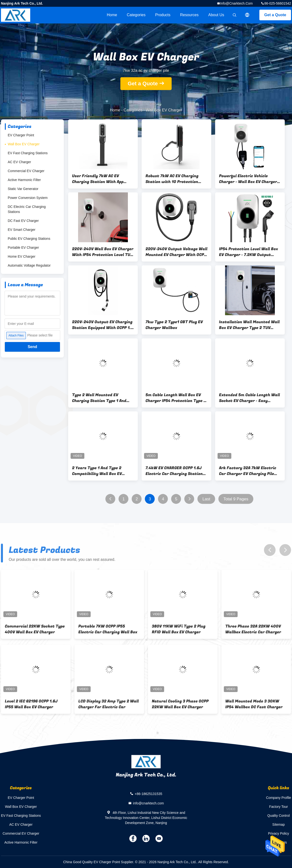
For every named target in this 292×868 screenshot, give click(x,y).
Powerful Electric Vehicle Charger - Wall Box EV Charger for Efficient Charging (248, 179)
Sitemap (279, 824)
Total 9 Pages (236, 499)
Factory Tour (278, 807)
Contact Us (279, 842)
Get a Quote (275, 15)
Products (163, 15)
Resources (189, 15)
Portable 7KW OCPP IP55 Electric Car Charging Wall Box (108, 629)
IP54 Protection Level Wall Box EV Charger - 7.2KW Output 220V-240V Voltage (248, 252)
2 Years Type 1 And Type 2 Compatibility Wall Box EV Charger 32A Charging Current (101, 471)
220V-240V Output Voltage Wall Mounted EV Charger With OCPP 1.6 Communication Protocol (176, 252)
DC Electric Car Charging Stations (27, 209)
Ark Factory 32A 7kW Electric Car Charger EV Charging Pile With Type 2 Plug (248, 471)
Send (32, 347)
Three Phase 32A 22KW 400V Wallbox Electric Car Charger (253, 629)
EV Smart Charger (22, 230)
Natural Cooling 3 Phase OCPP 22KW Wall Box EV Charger (180, 704)
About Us (216, 15)
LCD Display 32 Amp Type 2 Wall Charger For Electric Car (109, 704)
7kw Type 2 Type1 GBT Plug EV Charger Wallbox (174, 325)
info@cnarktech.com (237, 3)
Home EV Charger (22, 256)
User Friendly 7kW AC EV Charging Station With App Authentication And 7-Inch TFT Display (102, 179)
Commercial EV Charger (26, 171)
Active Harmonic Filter (24, 180)
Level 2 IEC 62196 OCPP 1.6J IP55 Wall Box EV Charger (31, 704)
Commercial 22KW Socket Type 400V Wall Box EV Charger (35, 629)
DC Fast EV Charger (23, 221)
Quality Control (279, 816)
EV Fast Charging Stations (28, 153)
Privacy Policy (279, 833)
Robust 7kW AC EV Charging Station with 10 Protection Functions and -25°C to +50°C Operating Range (174, 179)
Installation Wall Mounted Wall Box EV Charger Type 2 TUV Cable (249, 325)
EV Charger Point (21, 135)
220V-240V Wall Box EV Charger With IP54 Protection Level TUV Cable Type (103, 252)
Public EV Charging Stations (29, 239)
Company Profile (279, 798)
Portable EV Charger (23, 248)
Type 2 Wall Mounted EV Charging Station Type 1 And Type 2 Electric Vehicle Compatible (99, 398)
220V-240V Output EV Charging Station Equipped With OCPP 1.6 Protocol (103, 325)
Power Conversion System (28, 198)
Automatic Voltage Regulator (29, 265)
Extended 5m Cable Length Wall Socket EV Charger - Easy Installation (249, 398)
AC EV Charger (19, 162)
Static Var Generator (23, 189)
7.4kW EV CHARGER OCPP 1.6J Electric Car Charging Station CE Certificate (174, 471)
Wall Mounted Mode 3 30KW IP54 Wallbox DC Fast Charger (254, 704)
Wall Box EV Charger (24, 144)
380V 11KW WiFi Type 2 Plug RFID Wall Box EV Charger (179, 629)
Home (112, 15)
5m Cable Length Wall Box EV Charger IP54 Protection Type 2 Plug (176, 398)
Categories (136, 15)
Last (206, 499)
